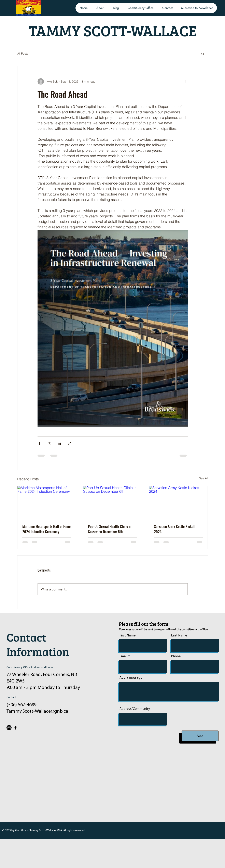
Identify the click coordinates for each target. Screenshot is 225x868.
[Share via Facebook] (39, 443)
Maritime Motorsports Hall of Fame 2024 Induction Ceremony (46, 529)
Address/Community (135, 709)
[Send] (200, 736)
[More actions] (185, 82)
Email (123, 656)
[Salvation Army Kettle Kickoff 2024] (178, 502)
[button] (203, 54)
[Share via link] (69, 443)
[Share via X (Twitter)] (49, 443)
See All (203, 478)
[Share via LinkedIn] (59, 443)
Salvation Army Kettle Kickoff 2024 (175, 529)
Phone (176, 656)
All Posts (23, 54)
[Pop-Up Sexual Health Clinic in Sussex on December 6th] (112, 502)
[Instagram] (9, 728)
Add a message (131, 678)
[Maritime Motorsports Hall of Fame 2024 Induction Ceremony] (47, 502)
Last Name (179, 636)
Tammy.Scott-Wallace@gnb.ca (37, 711)
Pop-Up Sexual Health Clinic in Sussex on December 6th (110, 529)
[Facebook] (16, 728)
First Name (128, 636)
